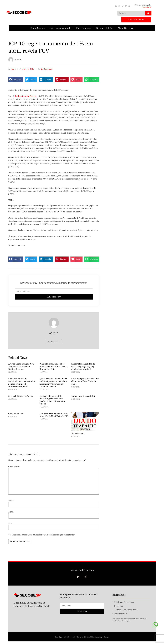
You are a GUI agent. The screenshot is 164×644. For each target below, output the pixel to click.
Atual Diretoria (126, 28)
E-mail (12, 512)
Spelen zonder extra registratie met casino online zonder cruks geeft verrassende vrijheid (22, 382)
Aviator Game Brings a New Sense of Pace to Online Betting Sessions (21, 366)
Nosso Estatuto (104, 28)
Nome (12, 500)
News (13, 69)
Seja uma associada (60, 28)
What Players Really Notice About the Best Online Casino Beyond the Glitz (53, 366)
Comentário (14, 466)
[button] (16, 79)
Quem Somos (37, 28)
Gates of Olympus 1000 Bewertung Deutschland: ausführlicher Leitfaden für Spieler (52, 400)
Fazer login (147, 7)
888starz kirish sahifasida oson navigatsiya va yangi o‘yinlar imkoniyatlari (83, 366)
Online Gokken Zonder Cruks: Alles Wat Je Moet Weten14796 (54, 414)
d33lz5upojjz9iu (16, 413)
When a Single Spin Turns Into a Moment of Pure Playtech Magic (85, 381)
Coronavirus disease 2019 (83, 396)
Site (10, 523)
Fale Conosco (84, 28)
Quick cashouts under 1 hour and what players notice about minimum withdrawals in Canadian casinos (53, 382)
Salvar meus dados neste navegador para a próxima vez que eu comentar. (43, 535)
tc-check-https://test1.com (21, 396)
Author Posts (54, 341)
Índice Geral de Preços (25, 96)
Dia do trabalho (78, 433)
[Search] (148, 13)
